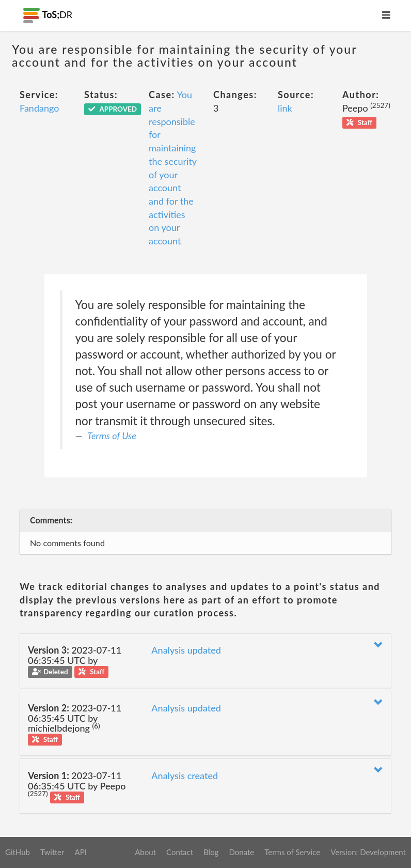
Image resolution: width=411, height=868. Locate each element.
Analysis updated (186, 650)
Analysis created (185, 776)
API (80, 852)
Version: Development (368, 852)
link (285, 108)
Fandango (39, 108)
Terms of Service (292, 852)
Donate (241, 852)
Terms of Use (112, 436)
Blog (211, 852)
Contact (180, 852)
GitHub (18, 852)
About (145, 852)
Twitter (52, 852)
